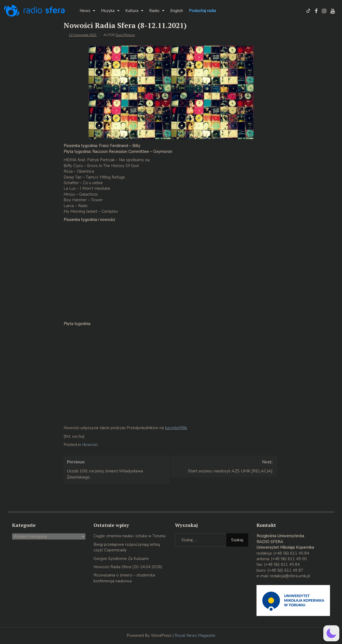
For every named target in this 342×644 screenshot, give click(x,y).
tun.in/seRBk (176, 428)
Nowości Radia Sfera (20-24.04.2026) (128, 567)
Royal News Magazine (195, 635)
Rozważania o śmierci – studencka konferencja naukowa (124, 578)
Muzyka (108, 11)
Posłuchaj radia (202, 11)
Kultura (132, 11)
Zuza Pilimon (125, 35)
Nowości (90, 445)
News (85, 11)
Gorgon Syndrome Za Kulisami (121, 559)
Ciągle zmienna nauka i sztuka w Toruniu (130, 536)
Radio (154, 11)
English (177, 11)
